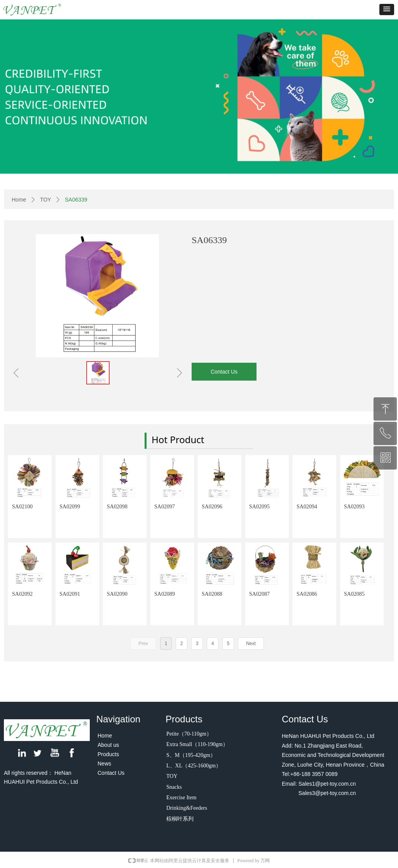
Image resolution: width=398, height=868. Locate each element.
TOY (46, 200)
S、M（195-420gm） (191, 755)
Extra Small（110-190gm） (197, 744)
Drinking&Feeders (187, 808)
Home (19, 200)
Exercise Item (181, 798)
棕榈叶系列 (180, 819)
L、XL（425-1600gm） (194, 766)
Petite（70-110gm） (189, 734)
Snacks (174, 787)
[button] (387, 10)
